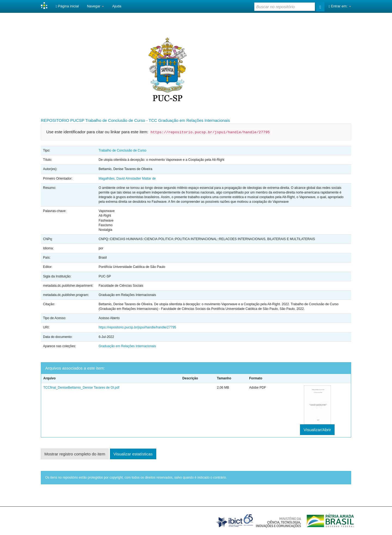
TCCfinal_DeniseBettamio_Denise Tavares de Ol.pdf (81, 388)
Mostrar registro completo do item (75, 454)
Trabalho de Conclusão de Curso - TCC (121, 120)
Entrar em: (340, 6)
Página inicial (67, 6)
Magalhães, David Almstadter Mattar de (127, 179)
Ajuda (117, 6)
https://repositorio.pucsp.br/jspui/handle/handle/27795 (137, 327)
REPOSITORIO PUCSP (63, 120)
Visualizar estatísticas (133, 454)
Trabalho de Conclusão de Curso (122, 150)
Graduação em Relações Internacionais (194, 120)
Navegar (95, 6)
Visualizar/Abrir (317, 430)
